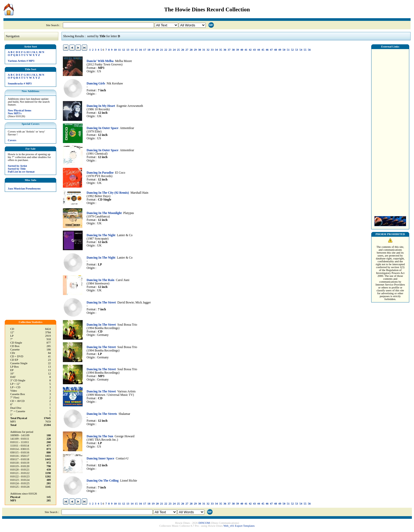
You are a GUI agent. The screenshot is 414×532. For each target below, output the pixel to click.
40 (242, 50)
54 (301, 50)
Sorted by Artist (18, 166)
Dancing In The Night (101, 235)
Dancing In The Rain (100, 280)
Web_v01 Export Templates (239, 526)
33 (212, 50)
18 (149, 50)
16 (141, 50)
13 (128, 50)
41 (246, 50)
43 (254, 50)
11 (119, 50)
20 (157, 50)
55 (305, 50)
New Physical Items (20, 110)
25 (178, 50)
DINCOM (204, 523)
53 (297, 50)
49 (280, 50)
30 (199, 50)
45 (263, 50)
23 (170, 50)
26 (183, 50)
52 (292, 50)
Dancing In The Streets (102, 414)
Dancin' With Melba (100, 61)
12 (124, 50)
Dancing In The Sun (100, 436)
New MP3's (15, 113)
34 (216, 50)
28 (191, 50)
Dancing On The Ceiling (103, 481)
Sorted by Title (17, 169)
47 (271, 50)
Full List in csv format (21, 172)
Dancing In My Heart (101, 106)
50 (284, 50)
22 (166, 50)
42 (250, 50)
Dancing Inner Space (100, 459)
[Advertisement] (390, 131)
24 (174, 50)
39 (237, 50)
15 (136, 50)
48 (276, 50)
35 (221, 50)
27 (187, 50)
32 (208, 50)
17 (145, 50)
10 (115, 50)
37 (229, 50)
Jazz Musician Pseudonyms (24, 189)
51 (288, 50)
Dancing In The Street (101, 303)
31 (204, 50)
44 (259, 50)
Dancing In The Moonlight (104, 213)
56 (309, 50)
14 (132, 50)
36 (225, 50)
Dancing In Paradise (100, 173)
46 (267, 50)
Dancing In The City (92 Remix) (108, 193)
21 (162, 50)
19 (153, 50)
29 (195, 50)
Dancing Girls (96, 84)
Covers (12, 140)
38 (233, 50)
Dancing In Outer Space (103, 128)
